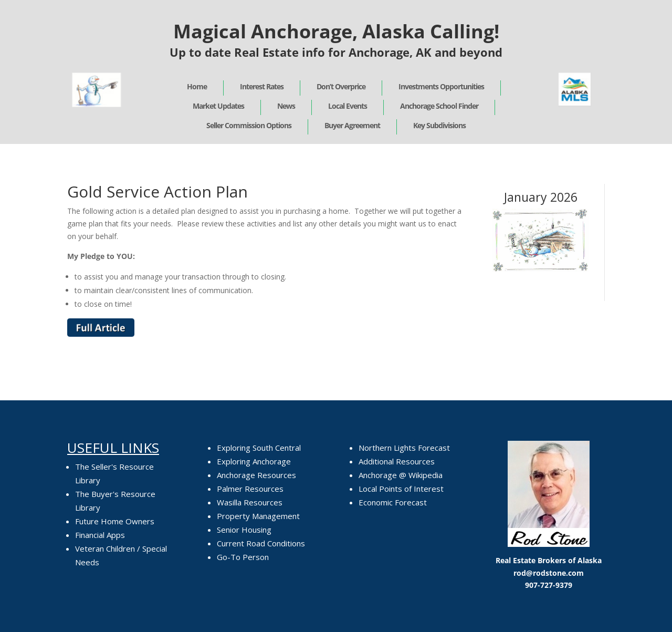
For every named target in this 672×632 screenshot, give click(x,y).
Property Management (258, 516)
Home (197, 86)
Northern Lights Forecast (404, 448)
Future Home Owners (115, 521)
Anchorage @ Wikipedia (401, 475)
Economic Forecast (393, 502)
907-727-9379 (549, 585)
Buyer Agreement (352, 125)
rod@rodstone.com (549, 573)
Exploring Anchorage (254, 461)
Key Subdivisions (439, 125)
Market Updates (218, 106)
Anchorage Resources (256, 475)
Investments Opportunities (441, 86)
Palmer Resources (250, 489)
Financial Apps (100, 535)
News (286, 106)
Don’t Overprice (341, 86)
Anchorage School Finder (439, 106)
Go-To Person (243, 557)
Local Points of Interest (401, 489)
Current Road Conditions (261, 543)
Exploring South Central (259, 448)
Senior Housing (244, 530)
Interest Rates (262, 86)
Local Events (348, 106)
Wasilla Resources (250, 502)
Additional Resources (397, 461)
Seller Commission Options (249, 125)
